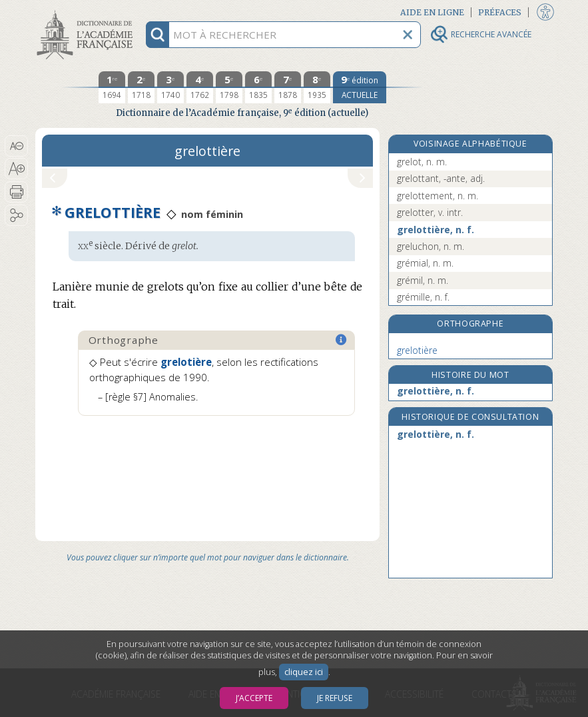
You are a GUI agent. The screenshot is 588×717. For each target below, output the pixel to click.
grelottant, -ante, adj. (441, 178)
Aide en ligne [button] (432, 12)
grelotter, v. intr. (430, 212)
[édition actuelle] (360, 87)
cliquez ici (304, 672)
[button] (16, 146)
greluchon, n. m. (431, 246)
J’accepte (254, 698)
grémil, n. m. (423, 280)
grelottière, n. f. (436, 230)
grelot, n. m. (422, 162)
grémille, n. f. (423, 297)
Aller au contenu (87, 12)
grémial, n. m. (425, 263)
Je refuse (335, 698)
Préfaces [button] (500, 12)
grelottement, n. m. (438, 196)
